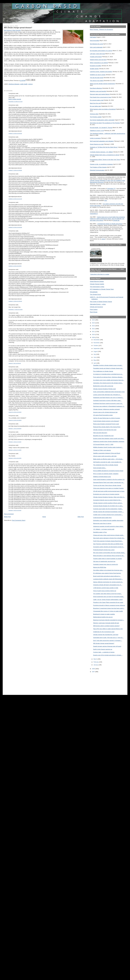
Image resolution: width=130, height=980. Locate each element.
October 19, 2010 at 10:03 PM (15, 227)
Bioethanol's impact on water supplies (104, 614)
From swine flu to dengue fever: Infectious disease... (108, 377)
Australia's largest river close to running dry (106, 564)
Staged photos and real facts (98, 60)
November (97, 343)
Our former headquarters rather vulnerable (102, 120)
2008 (94, 669)
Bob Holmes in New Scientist (12, 30)
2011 (94, 332)
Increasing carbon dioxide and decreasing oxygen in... (109, 547)
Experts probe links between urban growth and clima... (109, 439)
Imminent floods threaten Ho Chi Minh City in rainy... (108, 506)
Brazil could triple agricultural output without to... (107, 576)
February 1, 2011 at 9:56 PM (15, 428)
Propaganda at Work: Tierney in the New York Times (105, 160)
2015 (94, 320)
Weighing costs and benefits (98, 91)
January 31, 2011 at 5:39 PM (15, 420)
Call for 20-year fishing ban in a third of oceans (107, 418)
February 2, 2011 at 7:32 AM (15, 442)
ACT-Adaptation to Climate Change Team (102, 289)
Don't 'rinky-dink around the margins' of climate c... (108, 641)
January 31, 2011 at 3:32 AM (15, 412)
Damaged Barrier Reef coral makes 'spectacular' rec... (109, 482)
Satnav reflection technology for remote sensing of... (108, 582)
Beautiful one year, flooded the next (103, 436)
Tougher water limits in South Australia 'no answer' (108, 559)
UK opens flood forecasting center (103, 415)
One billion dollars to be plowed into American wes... (108, 570)
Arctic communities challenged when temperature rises (109, 392)
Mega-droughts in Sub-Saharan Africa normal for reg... (109, 556)
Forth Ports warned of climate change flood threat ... (108, 541)
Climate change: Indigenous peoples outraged (106, 409)
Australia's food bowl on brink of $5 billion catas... (107, 400)
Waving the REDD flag (100, 567)
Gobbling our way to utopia (98, 75)
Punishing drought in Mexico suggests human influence (109, 605)
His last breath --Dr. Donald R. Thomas (101, 128)
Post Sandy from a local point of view (101, 97)
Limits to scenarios (95, 138)
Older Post (81, 517)
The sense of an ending (97, 81)
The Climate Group (95, 294)
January (96, 665)
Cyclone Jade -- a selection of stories (104, 652)
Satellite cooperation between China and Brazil (107, 453)
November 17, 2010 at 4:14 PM (16, 309)
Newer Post (7, 517)
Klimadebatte (94, 292)
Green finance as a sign (97, 144)
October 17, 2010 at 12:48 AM (15, 170)
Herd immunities (95, 41)
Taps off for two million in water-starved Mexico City (108, 629)
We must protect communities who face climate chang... (109, 553)
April (95, 363)
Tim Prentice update (96, 117)
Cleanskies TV (111, 189)
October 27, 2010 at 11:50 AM (15, 301)
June (95, 357)
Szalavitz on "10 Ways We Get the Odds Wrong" (104, 147)
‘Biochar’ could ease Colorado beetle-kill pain (106, 623)
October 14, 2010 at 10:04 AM (15, 133)
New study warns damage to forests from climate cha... (109, 538)
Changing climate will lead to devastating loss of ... (108, 585)
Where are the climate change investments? (103, 84)
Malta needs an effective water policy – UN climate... (108, 459)
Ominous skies (94, 114)
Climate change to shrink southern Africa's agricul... (108, 503)
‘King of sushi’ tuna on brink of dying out (105, 591)
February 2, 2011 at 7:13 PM (15, 450)
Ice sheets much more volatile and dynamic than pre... (109, 380)
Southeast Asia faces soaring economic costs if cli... (108, 403)
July (95, 354)
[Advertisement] (99, 682)
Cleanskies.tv (94, 214)
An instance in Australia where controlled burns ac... (108, 374)
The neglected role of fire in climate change (106, 465)
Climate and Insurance (96, 307)
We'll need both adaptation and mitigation (102, 141)
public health (24, 84)
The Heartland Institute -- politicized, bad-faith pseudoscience (108, 133)
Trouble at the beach (96, 57)
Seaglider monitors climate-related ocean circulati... (108, 365)
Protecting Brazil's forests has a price (104, 550)
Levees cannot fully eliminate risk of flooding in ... (107, 395)
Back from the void (95, 103)
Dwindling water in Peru (100, 532)
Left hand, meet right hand (98, 54)
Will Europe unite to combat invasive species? (106, 626)
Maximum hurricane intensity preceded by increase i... (109, 620)
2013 (94, 326)
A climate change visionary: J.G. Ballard (101, 152)
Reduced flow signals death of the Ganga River (107, 427)
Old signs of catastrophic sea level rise (104, 561)
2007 (94, 672)
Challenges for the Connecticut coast (104, 632)
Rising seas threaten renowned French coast (106, 424)
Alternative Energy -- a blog (98, 304)
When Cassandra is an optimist (99, 63)
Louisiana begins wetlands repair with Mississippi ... (108, 579)
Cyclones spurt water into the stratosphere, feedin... (108, 509)
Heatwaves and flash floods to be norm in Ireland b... (108, 398)
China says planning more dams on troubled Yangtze (108, 488)
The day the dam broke (97, 78)
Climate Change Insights (97, 284)
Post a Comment (9, 514)
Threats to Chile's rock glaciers (102, 450)
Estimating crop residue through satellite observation (108, 520)
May (95, 360)
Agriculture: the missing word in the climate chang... (108, 383)
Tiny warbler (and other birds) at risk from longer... (108, 594)
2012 (94, 329)
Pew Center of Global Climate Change (101, 302)
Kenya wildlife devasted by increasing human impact (108, 471)
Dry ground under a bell (97, 100)
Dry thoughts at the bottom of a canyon (101, 51)
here (106, 200)
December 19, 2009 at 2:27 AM (15, 102)
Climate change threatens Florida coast (105, 389)
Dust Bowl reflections (96, 88)
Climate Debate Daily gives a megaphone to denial (105, 155)
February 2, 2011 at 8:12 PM (15, 458)
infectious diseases (14, 84)
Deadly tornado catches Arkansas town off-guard (107, 646)
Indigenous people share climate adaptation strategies (109, 441)
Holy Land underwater (96, 47)
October (96, 346)
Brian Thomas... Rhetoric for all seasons (101, 29)
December (97, 340)
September (97, 348)
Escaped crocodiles (96, 66)
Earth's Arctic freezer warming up (103, 649)
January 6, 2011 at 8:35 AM (15, 363)
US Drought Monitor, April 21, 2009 (103, 444)
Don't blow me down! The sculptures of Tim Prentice (105, 123)
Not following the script (96, 44)
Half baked (93, 37)
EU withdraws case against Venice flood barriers (107, 573)
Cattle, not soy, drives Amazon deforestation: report (108, 600)
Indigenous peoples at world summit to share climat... (108, 526)
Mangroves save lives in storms (102, 523)
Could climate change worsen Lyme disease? (106, 421)
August (96, 351)
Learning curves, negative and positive (101, 72)
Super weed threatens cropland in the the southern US (109, 479)
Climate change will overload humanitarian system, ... (109, 512)
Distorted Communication (97, 170)
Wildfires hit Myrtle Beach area (102, 477)
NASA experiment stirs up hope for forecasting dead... (109, 597)
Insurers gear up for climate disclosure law (105, 412)
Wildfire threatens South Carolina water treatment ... (108, 447)
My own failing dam (95, 106)
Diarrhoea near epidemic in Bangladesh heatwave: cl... (109, 406)
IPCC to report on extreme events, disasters (106, 474)
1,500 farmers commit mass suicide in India (106, 588)
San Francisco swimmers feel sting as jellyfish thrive (108, 544)
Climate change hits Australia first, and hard (106, 635)
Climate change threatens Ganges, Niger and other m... (109, 497)
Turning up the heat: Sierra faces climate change (107, 485)
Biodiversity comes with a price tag (103, 386)
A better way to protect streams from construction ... (108, 515)
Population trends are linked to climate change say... (108, 368)
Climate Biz (116, 220)
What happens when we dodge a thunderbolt (103, 109)
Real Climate (94, 312)
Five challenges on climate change (103, 371)
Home (44, 517)
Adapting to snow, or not (97, 131)
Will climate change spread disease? (104, 643)
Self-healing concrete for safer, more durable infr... (108, 462)
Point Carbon (94, 309)
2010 (94, 334)
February (96, 662)
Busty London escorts (15, 99)
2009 (94, 337)
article (103, 239)
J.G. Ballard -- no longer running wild (104, 529)
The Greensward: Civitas (97, 287)
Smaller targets (94, 69)
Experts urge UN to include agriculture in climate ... (108, 655)
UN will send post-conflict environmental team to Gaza (109, 491)
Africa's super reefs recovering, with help (105, 456)
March (95, 659)
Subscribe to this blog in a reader (100, 274)
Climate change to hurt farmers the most (105, 430)
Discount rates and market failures (100, 94)
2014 (94, 323)
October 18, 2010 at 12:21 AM (15, 199)
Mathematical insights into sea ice (103, 617)
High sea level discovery (100, 433)
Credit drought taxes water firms (102, 518)
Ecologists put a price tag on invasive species (106, 494)
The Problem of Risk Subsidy (98, 167)
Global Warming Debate (97, 281)
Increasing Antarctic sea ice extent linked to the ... (107, 500)
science (30, 84)
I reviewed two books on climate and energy (110, 224)
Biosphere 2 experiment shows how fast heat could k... (109, 608)
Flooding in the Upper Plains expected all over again (108, 602)
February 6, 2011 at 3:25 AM (15, 510)
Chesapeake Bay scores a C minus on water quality (108, 611)
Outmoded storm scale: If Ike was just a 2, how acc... (108, 638)
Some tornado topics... (100, 468)
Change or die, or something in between (101, 164)
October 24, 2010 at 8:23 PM (15, 266)
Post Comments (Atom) (19, 520)
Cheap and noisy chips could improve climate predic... (109, 535)
